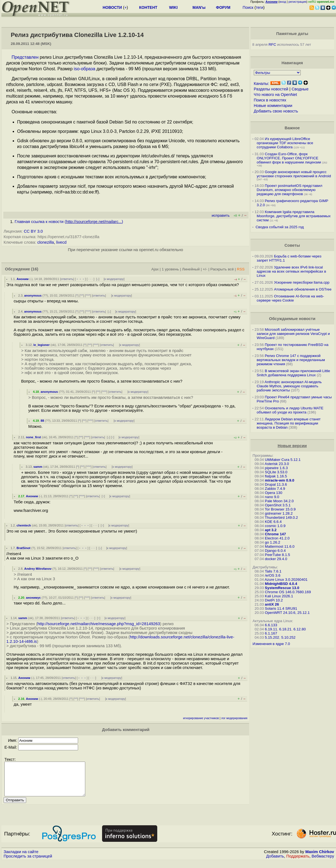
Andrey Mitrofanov (38, 569)
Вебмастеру (323, 863)
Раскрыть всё (222, 269)
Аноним (23, 279)
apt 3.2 (271, 530)
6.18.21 (285, 629)
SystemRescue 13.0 (282, 588)
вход (283, 2)
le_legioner (42, 345)
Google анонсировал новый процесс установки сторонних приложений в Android (294, 174)
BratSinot (23, 548)
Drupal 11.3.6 (276, 484)
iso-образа (85, 69)
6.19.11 (271, 629)
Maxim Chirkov (320, 858)
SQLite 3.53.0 (276, 472)
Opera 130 (274, 493)
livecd (61, 242)
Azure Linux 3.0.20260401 (286, 580)
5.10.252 (288, 637)
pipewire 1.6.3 (276, 468)
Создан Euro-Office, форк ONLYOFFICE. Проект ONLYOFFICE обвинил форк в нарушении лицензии (289, 158)
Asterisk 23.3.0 (277, 464)
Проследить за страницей (28, 863)
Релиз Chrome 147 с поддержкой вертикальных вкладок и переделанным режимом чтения (291, 360)
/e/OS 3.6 (273, 575)
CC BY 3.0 (33, 231)
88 (42, 421)
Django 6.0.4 (275, 551)
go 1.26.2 (273, 542)
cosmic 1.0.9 (275, 526)
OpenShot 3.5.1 (278, 505)
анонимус (33, 598)
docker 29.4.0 (276, 559)
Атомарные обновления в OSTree (303, 289)
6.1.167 (271, 633)
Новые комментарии (273, 106)
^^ (82, 295)
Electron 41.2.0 (277, 538)
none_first (33, 437)
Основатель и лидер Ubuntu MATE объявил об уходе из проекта (290, 410)
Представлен (25, 57)
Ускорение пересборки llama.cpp (302, 282)
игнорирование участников (201, 718)
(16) (35, 269)
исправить (221, 215)
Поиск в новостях (270, 100)
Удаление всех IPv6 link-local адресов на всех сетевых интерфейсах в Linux (292, 271)
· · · (90, 279)
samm (38, 467)
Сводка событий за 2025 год (280, 227)
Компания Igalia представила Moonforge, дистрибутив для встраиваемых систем (294, 216)
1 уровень (170, 269)
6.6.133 (271, 625)
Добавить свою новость (276, 111)
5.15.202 (272, 637)
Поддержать (298, 863)
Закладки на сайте (21, 858)
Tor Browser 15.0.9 (280, 509)
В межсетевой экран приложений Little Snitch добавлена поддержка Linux (294, 373)
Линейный (191, 269)
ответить (67, 279)
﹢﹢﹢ (80, 279)
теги (259, 7)
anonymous (33, 295)
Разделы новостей (271, 89)
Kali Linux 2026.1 (279, 596)
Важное (292, 128)
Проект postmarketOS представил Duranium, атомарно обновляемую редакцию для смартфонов (290, 190)
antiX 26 (272, 604)
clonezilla (46, 242)
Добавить (275, 863)
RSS (241, 269)
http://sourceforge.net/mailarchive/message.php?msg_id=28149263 (99, 624)
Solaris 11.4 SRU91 (281, 608)
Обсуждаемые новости (292, 319)
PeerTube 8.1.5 (277, 555)
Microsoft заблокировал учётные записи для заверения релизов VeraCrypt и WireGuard (293, 334)
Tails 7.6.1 (273, 571)
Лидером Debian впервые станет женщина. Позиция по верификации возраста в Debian (289, 423)
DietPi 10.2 (274, 600)
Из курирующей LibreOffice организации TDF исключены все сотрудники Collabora (285, 143)
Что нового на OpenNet (275, 95)
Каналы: (262, 84)
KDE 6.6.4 (273, 522)
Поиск (248, 7)
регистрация (298, 2)
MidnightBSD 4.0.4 (281, 584)
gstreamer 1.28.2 (279, 513)
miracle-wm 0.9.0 (280, 480)
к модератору (114, 279)
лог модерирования (234, 718)
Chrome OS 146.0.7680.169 (288, 592)
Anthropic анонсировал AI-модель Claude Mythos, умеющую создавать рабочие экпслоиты (289, 386)
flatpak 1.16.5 (276, 476)
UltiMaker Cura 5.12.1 (283, 460)
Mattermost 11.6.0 (280, 546)
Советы (292, 245)
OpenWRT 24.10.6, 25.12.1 (287, 613)
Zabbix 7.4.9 (275, 489)
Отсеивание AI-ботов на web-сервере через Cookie (290, 298)
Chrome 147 (275, 534)
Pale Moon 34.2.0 (279, 501)
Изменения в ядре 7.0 (271, 644)
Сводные (300, 89)
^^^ (88, 295)
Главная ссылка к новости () (69, 222)
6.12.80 (300, 629)
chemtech (24, 525)
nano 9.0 (272, 497)
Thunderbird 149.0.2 (281, 518)
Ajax (155, 269)
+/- (205, 269)
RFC (272, 45)
